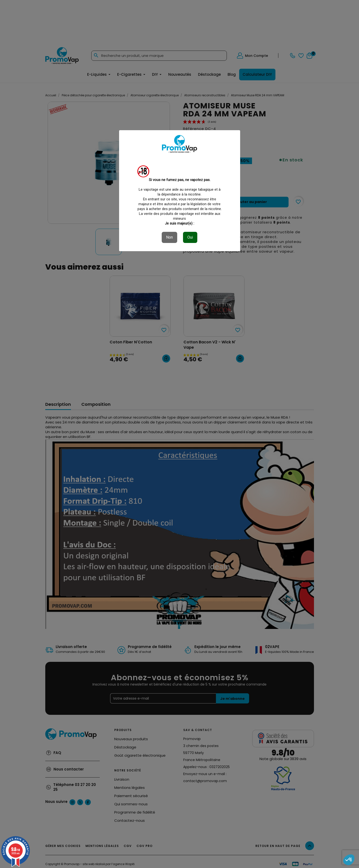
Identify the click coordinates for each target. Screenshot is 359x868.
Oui (190, 237)
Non (169, 237)
